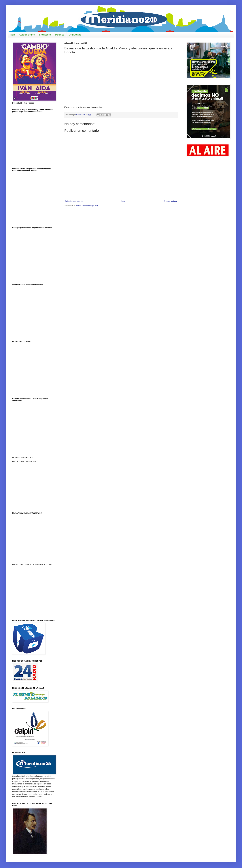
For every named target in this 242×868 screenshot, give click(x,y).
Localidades (45, 35)
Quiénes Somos (27, 35)
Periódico (60, 35)
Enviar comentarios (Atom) (87, 206)
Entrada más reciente (74, 201)
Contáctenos (75, 35)
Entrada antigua (170, 201)
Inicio (12, 35)
